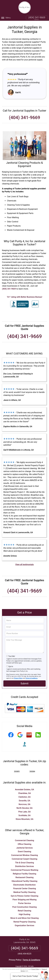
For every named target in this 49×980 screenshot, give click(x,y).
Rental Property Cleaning (24, 921)
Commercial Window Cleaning (24, 855)
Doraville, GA (24, 800)
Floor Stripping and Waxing (25, 899)
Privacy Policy (18, 678)
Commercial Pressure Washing (24, 870)
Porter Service (24, 903)
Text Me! (12, 656)
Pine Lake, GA (25, 811)
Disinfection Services (25, 866)
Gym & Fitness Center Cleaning (24, 895)
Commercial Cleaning (24, 840)
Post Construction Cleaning (24, 906)
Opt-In (11, 666)
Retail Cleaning (24, 910)
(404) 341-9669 (37, 17)
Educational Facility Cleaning (24, 881)
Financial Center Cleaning (25, 888)
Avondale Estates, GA (25, 789)
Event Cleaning (24, 851)
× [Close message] (39, 974)
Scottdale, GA (24, 815)
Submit (24, 683)
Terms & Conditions (32, 678)
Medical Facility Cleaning (24, 892)
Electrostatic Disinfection (24, 884)
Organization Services (24, 925)
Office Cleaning (25, 844)
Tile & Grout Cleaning (24, 862)
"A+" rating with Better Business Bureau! (24, 296)
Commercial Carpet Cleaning (25, 858)
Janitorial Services (24, 847)
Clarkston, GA (24, 796)
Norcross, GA (24, 804)
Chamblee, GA (24, 793)
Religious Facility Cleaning (24, 873)
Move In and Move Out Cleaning (25, 918)
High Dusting (24, 914)
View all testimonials (24, 564)
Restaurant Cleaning (25, 877)
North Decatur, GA (25, 808)
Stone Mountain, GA (24, 819)
